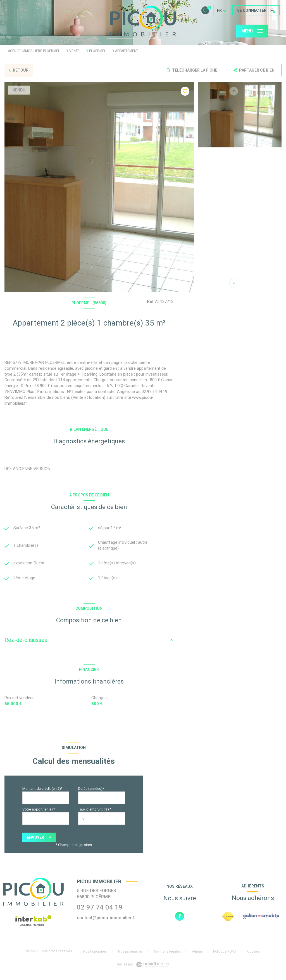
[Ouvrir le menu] (252, 31)
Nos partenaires (130, 952)
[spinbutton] (102, 819)
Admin (197, 952)
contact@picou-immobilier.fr (106, 919)
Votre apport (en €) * (39, 810)
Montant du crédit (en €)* (42, 789)
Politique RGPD (225, 952)
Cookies (253, 952)
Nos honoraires (95, 952)
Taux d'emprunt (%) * (95, 810)
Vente (74, 51)
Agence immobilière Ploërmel (34, 51)
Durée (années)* (91, 789)
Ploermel (97, 51)
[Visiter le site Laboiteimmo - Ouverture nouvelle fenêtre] (152, 965)
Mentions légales (167, 952)
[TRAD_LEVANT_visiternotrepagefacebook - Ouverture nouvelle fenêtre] (180, 917)
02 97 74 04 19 (100, 908)
